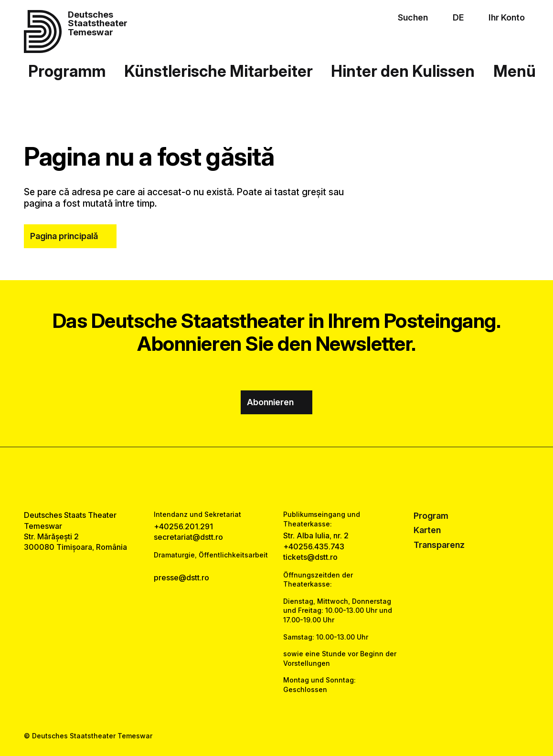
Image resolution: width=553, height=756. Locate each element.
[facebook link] (249, 478)
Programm (67, 71)
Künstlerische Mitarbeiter (218, 71)
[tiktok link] (304, 478)
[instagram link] (276, 478)
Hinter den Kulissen (403, 71)
